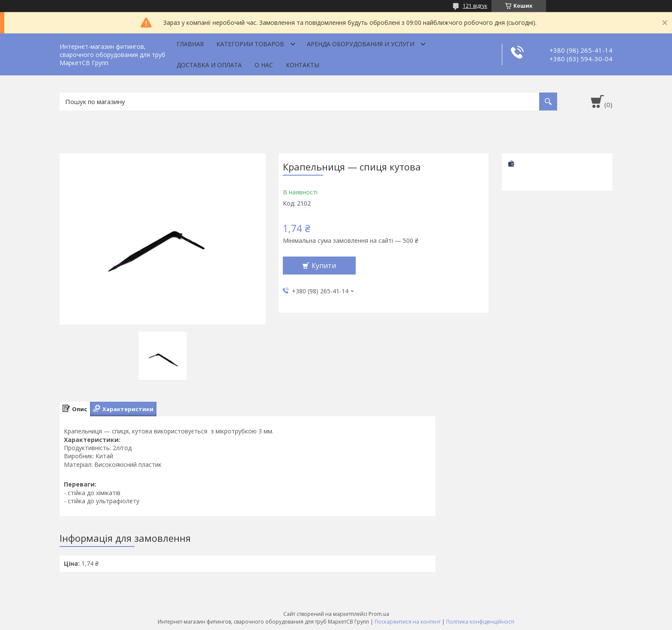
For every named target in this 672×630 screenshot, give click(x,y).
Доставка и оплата (209, 65)
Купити (324, 266)
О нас (264, 65)
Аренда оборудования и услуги (361, 44)
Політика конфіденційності (480, 622)
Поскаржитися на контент (408, 622)
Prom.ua (379, 614)
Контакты (303, 65)
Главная (190, 44)
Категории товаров (250, 44)
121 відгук (475, 6)
